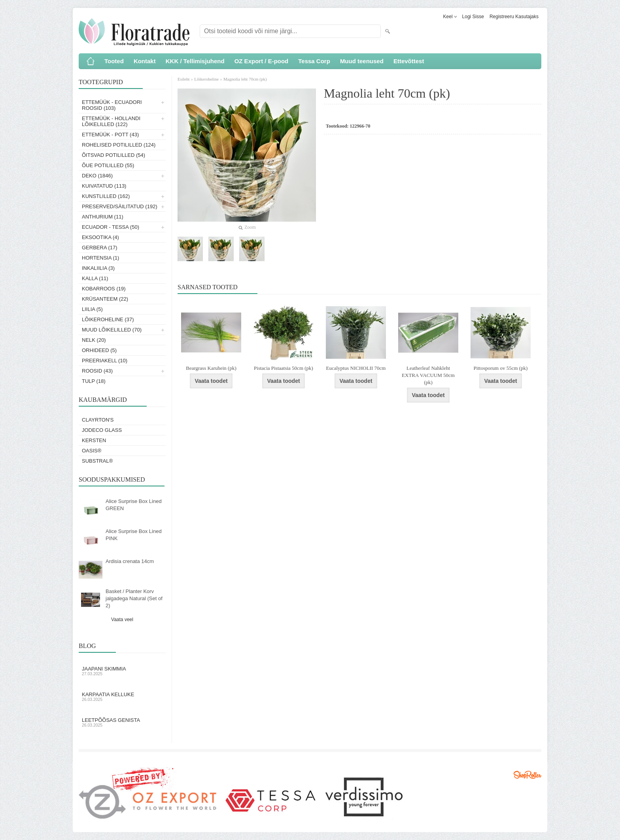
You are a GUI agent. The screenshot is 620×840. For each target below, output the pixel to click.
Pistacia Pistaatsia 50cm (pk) (284, 368)
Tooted (114, 61)
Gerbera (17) (100, 248)
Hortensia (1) (100, 258)
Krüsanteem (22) (105, 299)
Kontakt (145, 61)
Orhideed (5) (99, 350)
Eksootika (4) (100, 237)
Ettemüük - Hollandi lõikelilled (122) (111, 121)
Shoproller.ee (527, 775)
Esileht (184, 79)
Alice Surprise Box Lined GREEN (134, 505)
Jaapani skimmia (122, 671)
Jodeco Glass (102, 430)
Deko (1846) (97, 176)
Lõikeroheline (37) (108, 319)
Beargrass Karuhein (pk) (211, 368)
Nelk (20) (94, 340)
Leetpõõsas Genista (122, 722)
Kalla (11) (95, 278)
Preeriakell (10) (105, 361)
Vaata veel (122, 620)
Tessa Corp (314, 61)
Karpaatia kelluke (122, 697)
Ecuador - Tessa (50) (111, 227)
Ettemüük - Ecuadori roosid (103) (112, 105)
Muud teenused (362, 61)
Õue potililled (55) (108, 165)
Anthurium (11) (103, 217)
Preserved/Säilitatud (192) (120, 206)
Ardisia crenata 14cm (130, 561)
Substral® (97, 461)
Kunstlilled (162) (106, 196)
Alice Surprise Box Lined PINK (134, 535)
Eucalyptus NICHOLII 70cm (356, 368)
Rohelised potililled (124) (119, 145)
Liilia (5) (92, 309)
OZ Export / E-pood (262, 61)
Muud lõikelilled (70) (112, 330)
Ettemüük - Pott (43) (110, 135)
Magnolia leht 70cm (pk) (245, 79)
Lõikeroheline (206, 79)
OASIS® (92, 451)
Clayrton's (98, 420)
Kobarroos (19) (104, 289)
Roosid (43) (97, 371)
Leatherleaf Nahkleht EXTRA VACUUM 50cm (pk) (428, 375)
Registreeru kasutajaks (514, 17)
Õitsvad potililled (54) (113, 155)
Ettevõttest (409, 61)
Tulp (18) (94, 381)
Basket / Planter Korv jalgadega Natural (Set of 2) (134, 598)
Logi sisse (473, 17)
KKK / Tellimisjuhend (195, 61)
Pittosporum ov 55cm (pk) (501, 368)
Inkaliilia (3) (98, 268)
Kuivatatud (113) (104, 186)
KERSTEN (94, 440)
